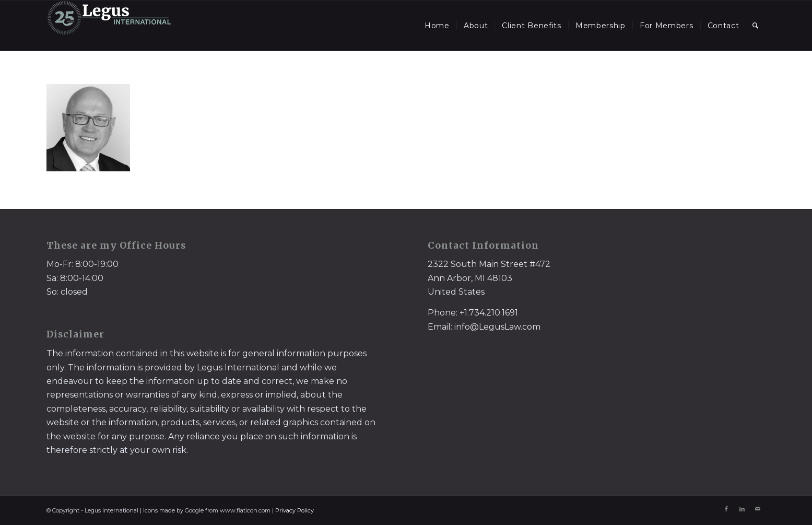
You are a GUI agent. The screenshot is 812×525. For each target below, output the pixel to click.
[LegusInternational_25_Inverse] (109, 26)
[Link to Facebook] (726, 509)
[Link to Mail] (758, 509)
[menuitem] (437, 26)
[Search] (756, 26)
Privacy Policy (295, 510)
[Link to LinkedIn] (742, 509)
